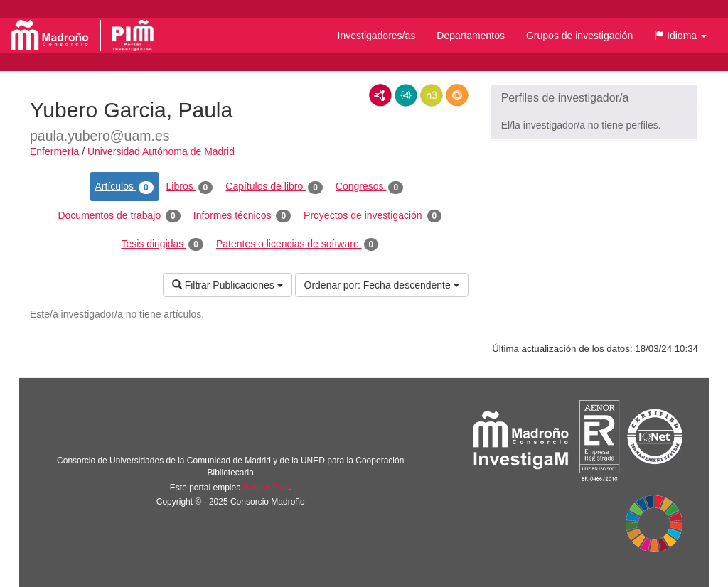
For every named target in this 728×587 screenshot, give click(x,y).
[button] (680, 36)
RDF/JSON (457, 95)
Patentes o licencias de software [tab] (297, 244)
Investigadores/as (377, 36)
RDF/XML (380, 95)
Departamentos (471, 36)
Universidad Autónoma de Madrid (161, 151)
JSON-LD (406, 95)
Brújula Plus (266, 488)
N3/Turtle (432, 95)
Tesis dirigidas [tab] (162, 244)
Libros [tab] (190, 187)
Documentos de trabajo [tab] (119, 216)
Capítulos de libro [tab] (274, 187)
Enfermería (54, 151)
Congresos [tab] (369, 187)
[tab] (594, 98)
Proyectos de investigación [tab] (373, 216)
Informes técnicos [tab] (242, 216)
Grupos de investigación (579, 36)
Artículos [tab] (124, 187)
